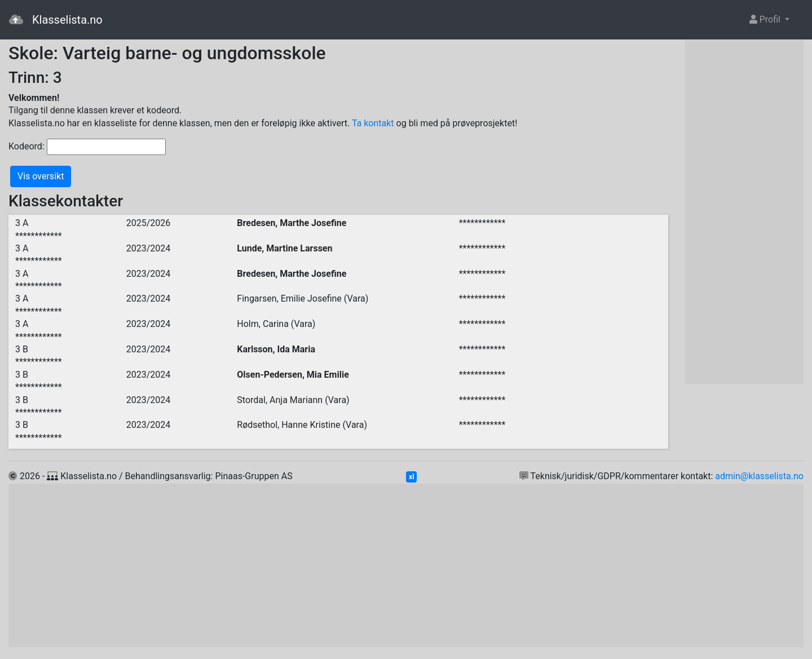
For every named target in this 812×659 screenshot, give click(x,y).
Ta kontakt (373, 123)
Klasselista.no (56, 20)
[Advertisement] (744, 212)
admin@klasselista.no (759, 476)
